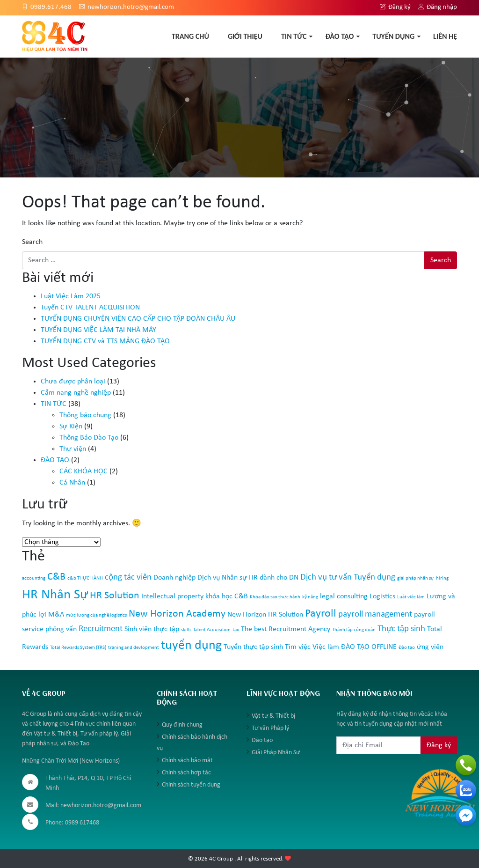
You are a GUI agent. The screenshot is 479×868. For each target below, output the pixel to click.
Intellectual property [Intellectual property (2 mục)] (172, 596)
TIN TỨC (294, 36)
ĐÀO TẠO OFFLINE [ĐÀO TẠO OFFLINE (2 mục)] (369, 647)
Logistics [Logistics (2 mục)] (382, 596)
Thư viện (73, 449)
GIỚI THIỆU (245, 36)
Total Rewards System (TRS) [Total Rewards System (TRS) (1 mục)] (78, 648)
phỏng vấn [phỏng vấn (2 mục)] (61, 629)
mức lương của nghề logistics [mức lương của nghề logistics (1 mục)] (96, 615)
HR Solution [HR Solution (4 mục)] (115, 596)
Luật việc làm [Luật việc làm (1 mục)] (411, 597)
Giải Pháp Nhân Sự (276, 753)
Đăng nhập (438, 7)
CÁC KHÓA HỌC (83, 471)
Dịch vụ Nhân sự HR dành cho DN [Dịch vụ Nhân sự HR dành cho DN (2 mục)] (248, 578)
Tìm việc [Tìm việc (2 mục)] (298, 647)
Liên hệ (445, 36)
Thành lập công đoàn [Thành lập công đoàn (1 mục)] (354, 630)
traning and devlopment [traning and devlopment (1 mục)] (134, 648)
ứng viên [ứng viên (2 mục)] (430, 647)
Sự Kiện (71, 427)
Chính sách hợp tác (186, 773)
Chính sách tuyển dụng (191, 785)
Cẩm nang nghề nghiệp (76, 393)
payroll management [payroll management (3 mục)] (375, 614)
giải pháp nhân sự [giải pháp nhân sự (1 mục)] (416, 578)
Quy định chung (182, 725)
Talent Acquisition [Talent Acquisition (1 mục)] (212, 630)
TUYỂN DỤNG (393, 36)
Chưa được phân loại (73, 382)
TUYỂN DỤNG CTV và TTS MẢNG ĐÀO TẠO (105, 341)
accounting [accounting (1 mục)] (34, 578)
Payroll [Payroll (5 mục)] (321, 614)
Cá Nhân (72, 483)
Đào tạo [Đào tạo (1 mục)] (407, 648)
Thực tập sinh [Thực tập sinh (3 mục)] (401, 629)
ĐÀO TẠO (339, 36)
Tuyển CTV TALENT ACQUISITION (90, 308)
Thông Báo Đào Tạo (89, 438)
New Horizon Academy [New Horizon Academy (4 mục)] (177, 614)
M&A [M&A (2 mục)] (56, 615)
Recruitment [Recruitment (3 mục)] (101, 629)
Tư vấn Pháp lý (270, 728)
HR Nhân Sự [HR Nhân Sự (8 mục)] (55, 595)
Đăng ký (395, 7)
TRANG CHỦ (190, 36)
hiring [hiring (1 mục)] (442, 578)
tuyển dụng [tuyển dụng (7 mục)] (191, 646)
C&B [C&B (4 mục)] (56, 577)
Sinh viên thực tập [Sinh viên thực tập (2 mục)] (152, 629)
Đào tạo (262, 740)
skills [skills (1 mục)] (186, 630)
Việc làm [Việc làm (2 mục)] (326, 647)
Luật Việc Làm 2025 (71, 296)
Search (32, 242)
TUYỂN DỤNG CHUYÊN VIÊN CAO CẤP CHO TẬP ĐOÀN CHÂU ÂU (138, 319)
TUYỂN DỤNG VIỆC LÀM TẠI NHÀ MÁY (98, 330)
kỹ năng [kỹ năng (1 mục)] (310, 597)
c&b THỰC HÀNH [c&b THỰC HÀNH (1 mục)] (85, 578)
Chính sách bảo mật (187, 761)
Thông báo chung (85, 415)
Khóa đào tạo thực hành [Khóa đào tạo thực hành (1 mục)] (275, 597)
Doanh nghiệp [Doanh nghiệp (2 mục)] (174, 578)
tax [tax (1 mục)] (236, 630)
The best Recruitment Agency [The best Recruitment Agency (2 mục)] (286, 629)
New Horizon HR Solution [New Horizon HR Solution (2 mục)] (265, 615)
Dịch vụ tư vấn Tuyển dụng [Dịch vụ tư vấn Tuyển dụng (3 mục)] (348, 577)
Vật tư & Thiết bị (273, 716)
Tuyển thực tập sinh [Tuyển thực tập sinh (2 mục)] (253, 647)
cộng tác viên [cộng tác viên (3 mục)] (128, 577)
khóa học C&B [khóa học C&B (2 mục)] (227, 596)
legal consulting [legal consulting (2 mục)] (344, 596)
